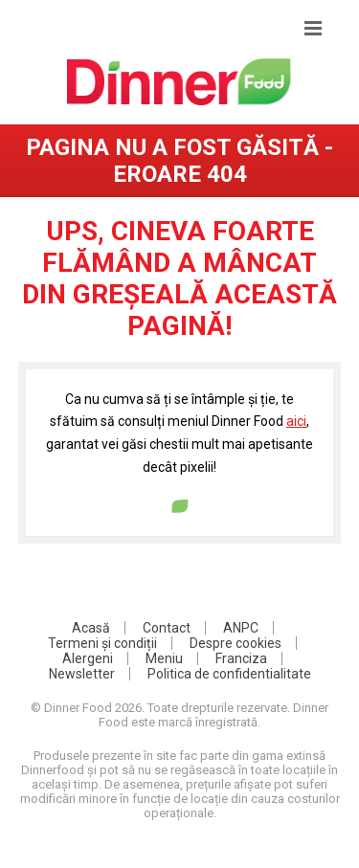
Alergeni (88, 658)
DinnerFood (179, 81)
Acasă (91, 628)
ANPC (241, 628)
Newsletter (82, 674)
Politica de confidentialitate (229, 674)
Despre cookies (236, 643)
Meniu (164, 658)
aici (296, 421)
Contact (167, 628)
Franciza (241, 658)
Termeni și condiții (102, 643)
